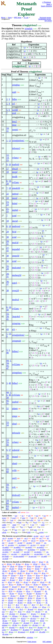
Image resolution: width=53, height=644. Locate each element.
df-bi (34, 562)
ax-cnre (14, 554)
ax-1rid (27, 552)
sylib (14, 470)
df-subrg (26, 630)
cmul (14, 525)
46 (7, 353)
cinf (20, 522)
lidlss (15, 99)
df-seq (40, 609)
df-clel (12, 569)
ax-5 (26, 538)
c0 (5, 520)
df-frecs (39, 593)
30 (7, 237)
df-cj (11, 612)
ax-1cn (33, 545)
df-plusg (36, 616)
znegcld (16, 256)
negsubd (16, 249)
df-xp (34, 582)
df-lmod (37, 630)
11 (7, 131)
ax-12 (33, 540)
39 (7, 316)
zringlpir (29, 28)
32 (7, 250)
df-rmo (14, 571)
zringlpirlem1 (18, 141)
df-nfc (20, 569)
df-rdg (22, 596)
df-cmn (35, 625)
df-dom (11, 598)
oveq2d (15, 290)
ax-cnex (11, 545)
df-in (36, 573)
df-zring (5, 634)
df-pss (5, 575)
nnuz (14, 125)
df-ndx (5, 616)
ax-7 (41, 538)
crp (16, 530)
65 (7, 509)
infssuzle (16, 433)
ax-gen (10, 538)
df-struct (23, 614)
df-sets (33, 614)
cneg (4, 527)
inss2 (14, 121)
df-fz (13, 609)
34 (7, 261)
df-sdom (21, 598)
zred (14, 113)
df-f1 (34, 589)
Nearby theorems (46, 6)
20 (7, 184)
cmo (35, 530)
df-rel (42, 582)
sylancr (15, 158)
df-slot (43, 614)
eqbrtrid (16, 450)
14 (7, 158)
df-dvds (12, 614)
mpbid (15, 210)
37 (7, 284)
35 (7, 266)
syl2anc (16, 182)
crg (16, 532)
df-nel (37, 569)
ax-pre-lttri (25, 554)
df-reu (23, 571)
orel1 (14, 478)
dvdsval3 (16, 495)
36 (7, 282)
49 (10, 383)
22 (7, 194)
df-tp (4, 578)
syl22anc (16, 364)
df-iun (29, 578)
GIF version (48, 21)
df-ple (14, 621)
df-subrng (14, 630)
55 (7, 442)
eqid (14, 92)
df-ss (44, 573)
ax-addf (44, 556)
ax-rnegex (38, 552)
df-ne (29, 569)
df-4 (17, 605)
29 (7, 232)
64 (7, 503)
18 (7, 172)
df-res (36, 584)
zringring (16, 323)
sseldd (15, 110)
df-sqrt (38, 612)
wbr (32, 520)
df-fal (35, 564)
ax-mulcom (7, 550)
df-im (28, 612)
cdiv (13, 527)
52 (7, 408)
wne (23, 518)
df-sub (10, 603)
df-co (11, 584)
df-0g (42, 621)
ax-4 (19, 538)
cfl (24, 530)
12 (7, 155)
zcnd (14, 216)
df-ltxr (38, 600)
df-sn (38, 575)
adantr (15, 408)
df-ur (31, 627)
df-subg (25, 625)
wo (45, 516)
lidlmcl (15, 351)
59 (7, 485)
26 (7, 455)
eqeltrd (15, 402)
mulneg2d (17, 275)
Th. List (26, 18)
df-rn (27, 584)
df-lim (31, 587)
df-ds (23, 621)
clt (24, 525)
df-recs (13, 596)
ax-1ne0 (16, 552)
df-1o (31, 596)
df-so (10, 582)
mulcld (15, 243)
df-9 (9, 607)
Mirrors (3, 18)
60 (7, 472)
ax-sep (11, 543)
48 (10, 395)
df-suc (40, 587)
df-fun (11, 589)
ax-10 (17, 540)
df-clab (38, 566)
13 (10, 141)
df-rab (31, 571)
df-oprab (38, 591)
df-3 (9, 605)
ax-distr (43, 550)
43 (7, 329)
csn (12, 520)
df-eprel (37, 580)
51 (7, 403)
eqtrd (14, 283)
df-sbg (15, 625)
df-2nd (29, 593)
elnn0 (15, 463)
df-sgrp (16, 623)
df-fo (42, 589)
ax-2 (47, 536)
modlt (15, 177)
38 (7, 290)
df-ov (28, 591)
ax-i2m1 (5, 552)
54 (7, 425)
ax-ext (42, 540)
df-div (30, 603)
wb (29, 516)
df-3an (18, 564)
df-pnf (11, 600)
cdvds (4, 532)
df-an (41, 562)
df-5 (25, 605)
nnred (15, 198)
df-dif (20, 573)
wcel (14, 518)
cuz (6, 530)
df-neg (20, 603)
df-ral (46, 569)
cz (39, 527)
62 (7, 490)
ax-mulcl (29, 547)
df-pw (29, 575)
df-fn (20, 589)
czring (41, 532)
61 (7, 487)
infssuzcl (16, 148)
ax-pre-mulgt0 (19, 556)
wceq (4, 518)
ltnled (15, 203)
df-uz (44, 607)
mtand (15, 457)
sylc (14, 487)
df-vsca (33, 618)
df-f (27, 589)
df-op (12, 578)
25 (7, 211)
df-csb (11, 573)
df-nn (39, 603)
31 (7, 244)
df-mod (30, 609)
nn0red (15, 194)
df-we (26, 582)
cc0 (35, 522)
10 (7, 128)
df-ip (42, 618)
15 (7, 160)
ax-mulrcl (40, 547)
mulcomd (16, 268)
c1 (44, 522)
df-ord (14, 587)
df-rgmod (21, 632)
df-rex (5, 571)
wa (37, 516)
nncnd (15, 221)
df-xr (29, 600)
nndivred (16, 226)
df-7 (41, 605)
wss (41, 518)
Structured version (45, 18)
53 (7, 422)
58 (7, 458)
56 (7, 445)
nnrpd (15, 172)
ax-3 (4, 538)
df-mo (20, 566)
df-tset (5, 621)
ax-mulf (5, 559)
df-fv (10, 591)
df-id (28, 580)
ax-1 (42, 536)
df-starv (13, 618)
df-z (26, 607)
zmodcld (16, 188)
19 (10, 181)
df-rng (22, 627)
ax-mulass (31, 550)
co (11, 522)
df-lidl (32, 632)
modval (16, 300)
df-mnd (26, 623)
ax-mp (36, 536)
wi (23, 516)
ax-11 (25, 540)
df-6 (33, 605)
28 (7, 241)
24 (7, 205)
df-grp (36, 623)
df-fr (18, 582)
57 (10, 450)
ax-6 (34, 538)
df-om (12, 593)
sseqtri (15, 130)
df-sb (12, 566)
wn (16, 516)
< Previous (46, 2)
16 (10, 164)
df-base (15, 616)
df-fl (21, 609)
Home (10, 18)
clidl (29, 532)
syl (13, 104)
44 (7, 361)
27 (7, 248)
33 (7, 314)
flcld (14, 232)
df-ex (43, 564)
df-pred (5, 587)
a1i (14, 329)
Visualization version (45, 19)
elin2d (15, 169)
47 (7, 368)
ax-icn (43, 545)
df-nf (4, 566)
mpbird (15, 507)
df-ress (25, 616)
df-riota (19, 591)
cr (28, 522)
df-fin (30, 598)
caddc (4, 525)
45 (7, 366)
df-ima (44, 584)
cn (22, 527)
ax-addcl (6, 547)
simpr (15, 416)
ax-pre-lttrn (38, 554)
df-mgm (5, 623)
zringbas (16, 85)
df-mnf (20, 600)
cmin (43, 525)
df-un (28, 573)
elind (14, 424)
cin (32, 518)
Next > (49, 4)
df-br (38, 578)
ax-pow (29, 543)
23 (7, 202)
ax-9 (9, 540)
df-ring (40, 627)
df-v (39, 571)
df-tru (27, 564)
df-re (20, 612)
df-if (21, 575)
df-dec (35, 607)
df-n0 (18, 607)
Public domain (32, 642)
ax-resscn (22, 545)
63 (7, 506)
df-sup (39, 598)
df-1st (20, 593)
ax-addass (19, 550)
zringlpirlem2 (18, 335)
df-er (39, 596)
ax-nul (20, 543)
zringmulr (17, 341)
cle (33, 525)
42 (7, 401)
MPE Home (18, 18)
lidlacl (15, 383)
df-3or (9, 564)
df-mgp (12, 627)
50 (7, 397)
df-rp (4, 609)
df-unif (33, 621)
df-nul (13, 575)
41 (7, 319)
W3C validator (47, 642)
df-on (23, 587)
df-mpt (12, 580)
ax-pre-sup (33, 556)
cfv (39, 520)
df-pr (46, 575)
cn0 (31, 527)
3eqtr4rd (16, 316)
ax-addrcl (17, 547)
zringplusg (17, 373)
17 (7, 169)
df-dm (19, 584)
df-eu (29, 566)
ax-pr (38, 543)
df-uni (21, 578)
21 (7, 209)
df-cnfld (42, 632)
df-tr (21, 580)
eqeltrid (16, 164)
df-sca (23, 618)
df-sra (11, 632)
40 (7, 310)
